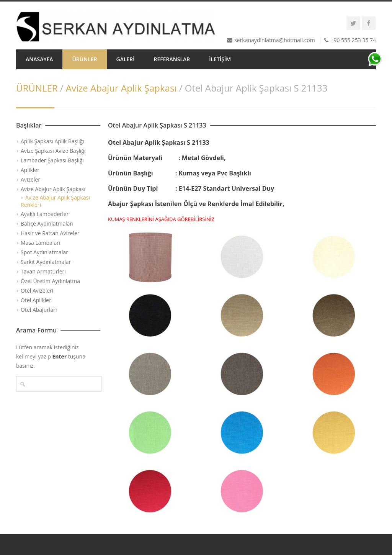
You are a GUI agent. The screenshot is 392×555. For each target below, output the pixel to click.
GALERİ (126, 59)
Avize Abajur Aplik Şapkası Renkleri (55, 201)
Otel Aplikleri (37, 300)
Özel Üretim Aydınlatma (50, 281)
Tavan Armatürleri (43, 271)
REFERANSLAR (172, 59)
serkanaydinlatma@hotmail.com (275, 40)
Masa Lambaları (40, 243)
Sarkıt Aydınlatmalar (46, 262)
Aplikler (30, 170)
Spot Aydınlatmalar (44, 252)
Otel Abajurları (39, 310)
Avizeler (30, 179)
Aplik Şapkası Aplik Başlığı (52, 141)
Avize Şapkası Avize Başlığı (53, 151)
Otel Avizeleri (37, 291)
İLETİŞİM (220, 59)
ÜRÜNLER (84, 59)
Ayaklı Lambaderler (45, 214)
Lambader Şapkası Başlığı (52, 160)
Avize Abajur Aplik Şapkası (121, 88)
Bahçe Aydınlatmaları (47, 223)
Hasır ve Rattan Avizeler (50, 233)
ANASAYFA (39, 59)
